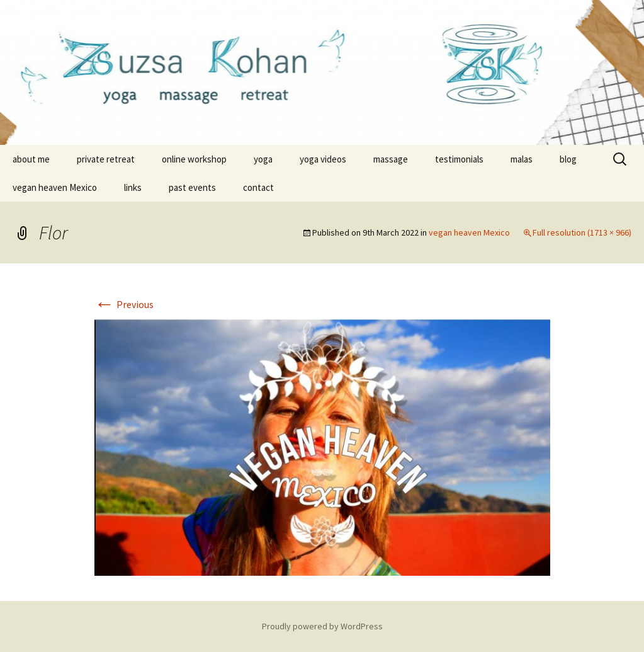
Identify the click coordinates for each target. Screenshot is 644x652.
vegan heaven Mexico (55, 187)
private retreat (106, 159)
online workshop (194, 159)
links (133, 187)
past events (192, 187)
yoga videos (323, 159)
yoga (263, 159)
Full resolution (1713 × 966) (582, 232)
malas (522, 159)
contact (258, 187)
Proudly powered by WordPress (322, 626)
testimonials (459, 159)
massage (391, 159)
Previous (124, 304)
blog (568, 159)
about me (31, 159)
